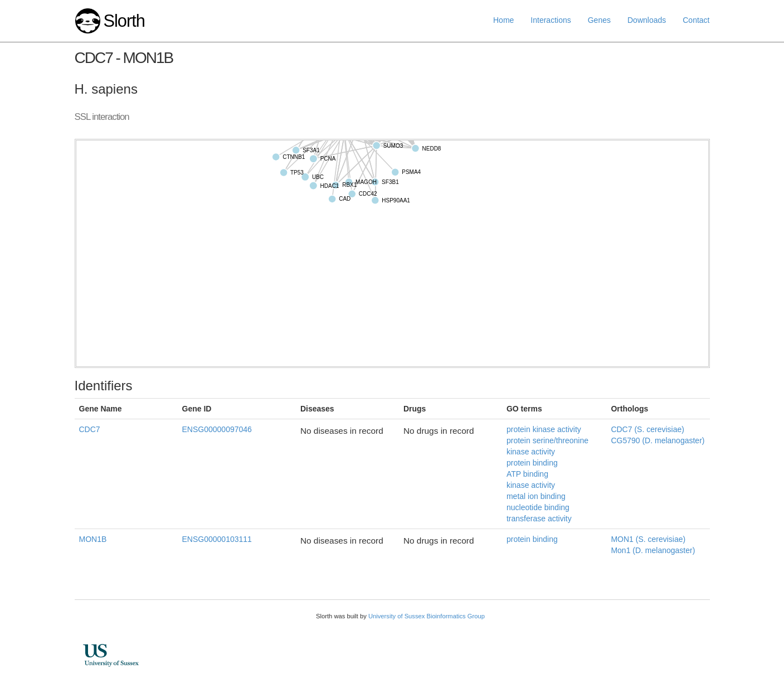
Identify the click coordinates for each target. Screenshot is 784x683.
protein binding (532, 463)
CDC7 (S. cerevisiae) (647, 429)
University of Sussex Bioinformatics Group (427, 616)
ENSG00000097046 (217, 429)
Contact (696, 20)
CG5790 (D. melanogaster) (658, 440)
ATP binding (527, 474)
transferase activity (539, 519)
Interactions (551, 20)
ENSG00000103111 (217, 539)
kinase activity (531, 485)
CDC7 (90, 429)
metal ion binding (536, 496)
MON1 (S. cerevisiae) (648, 539)
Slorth (124, 21)
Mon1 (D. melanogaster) (653, 550)
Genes (599, 20)
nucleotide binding (538, 507)
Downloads (647, 20)
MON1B (93, 539)
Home (503, 20)
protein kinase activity (544, 429)
